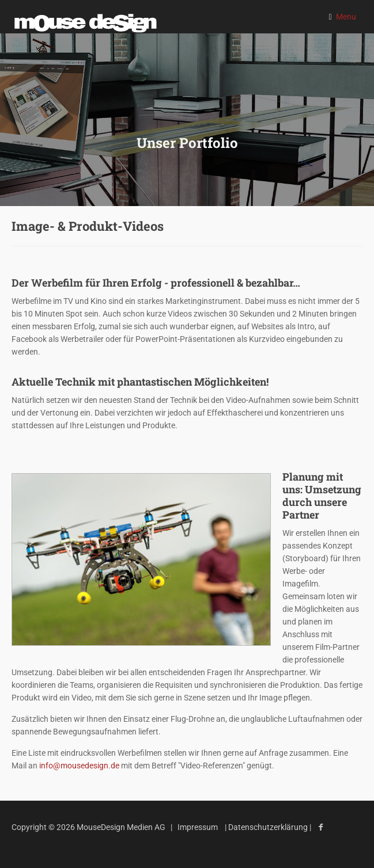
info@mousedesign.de (79, 766)
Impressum (198, 827)
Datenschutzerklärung (269, 827)
